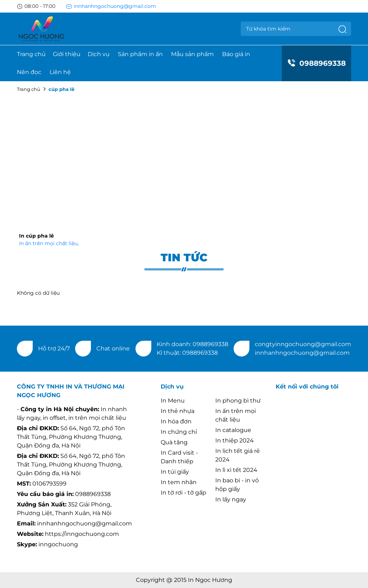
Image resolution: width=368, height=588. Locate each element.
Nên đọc (29, 72)
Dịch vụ (99, 54)
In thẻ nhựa (178, 411)
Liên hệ (60, 72)
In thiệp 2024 (234, 440)
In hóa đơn (176, 421)
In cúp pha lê (36, 236)
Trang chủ (31, 54)
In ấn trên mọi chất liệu (49, 243)
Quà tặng (174, 442)
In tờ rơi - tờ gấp (183, 493)
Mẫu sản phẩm (192, 54)
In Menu (173, 401)
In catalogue (233, 430)
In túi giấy (175, 472)
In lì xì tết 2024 (236, 470)
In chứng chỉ (179, 432)
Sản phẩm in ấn (140, 54)
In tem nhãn (179, 482)
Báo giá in (236, 54)
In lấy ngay (231, 499)
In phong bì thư (238, 401)
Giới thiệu (67, 54)
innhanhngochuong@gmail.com (111, 6)
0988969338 (316, 63)
